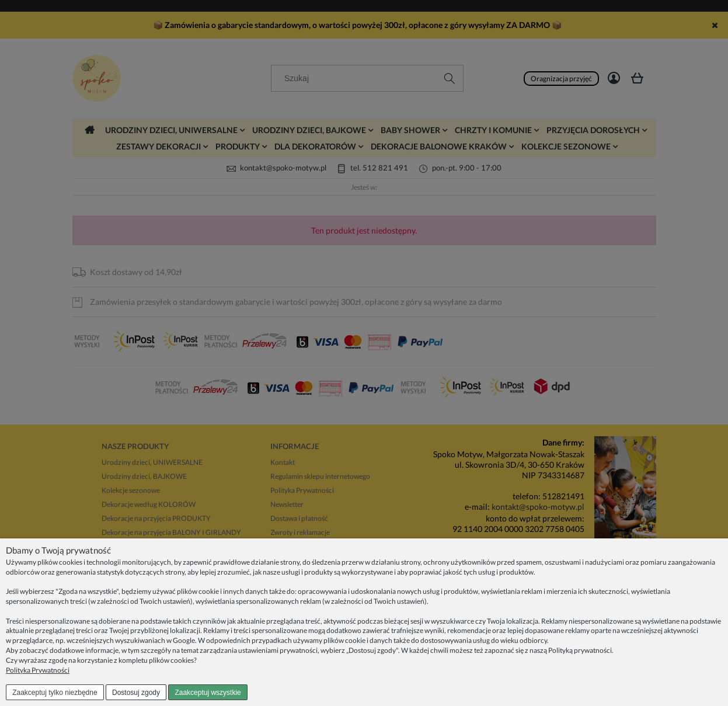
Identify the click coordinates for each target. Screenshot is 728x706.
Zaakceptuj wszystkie (208, 693)
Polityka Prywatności (38, 670)
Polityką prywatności (580, 650)
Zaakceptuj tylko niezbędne (55, 693)
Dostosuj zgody (136, 693)
